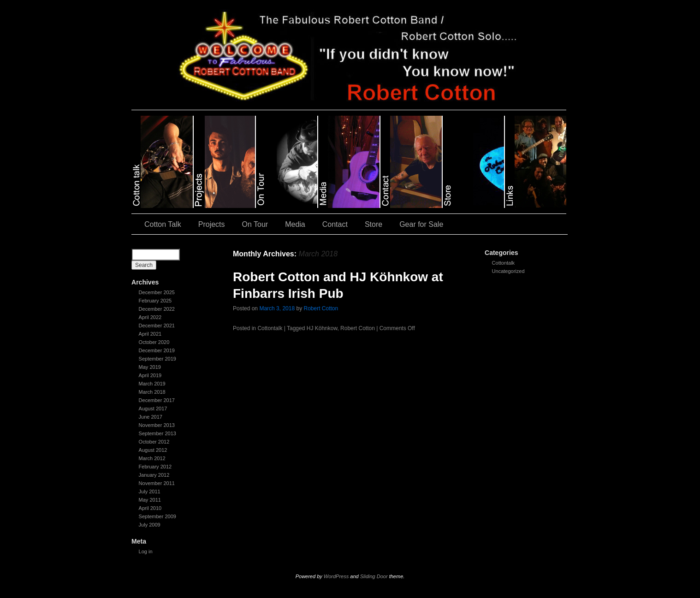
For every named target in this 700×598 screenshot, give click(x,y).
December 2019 (157, 350)
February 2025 (155, 301)
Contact (335, 224)
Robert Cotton (321, 308)
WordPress (336, 576)
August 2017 (153, 409)
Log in (146, 551)
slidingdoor (163, 162)
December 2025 (157, 292)
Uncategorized (508, 271)
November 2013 (157, 425)
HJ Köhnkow (322, 328)
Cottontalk (504, 263)
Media (295, 224)
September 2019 (157, 359)
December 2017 (157, 400)
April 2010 (150, 508)
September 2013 (157, 433)
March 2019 (152, 384)
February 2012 (155, 467)
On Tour (255, 224)
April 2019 (150, 375)
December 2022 (157, 309)
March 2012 (152, 458)
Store (374, 224)
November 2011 (157, 483)
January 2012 (154, 475)
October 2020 (154, 342)
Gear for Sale (421, 224)
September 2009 (157, 516)
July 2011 (150, 491)
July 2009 (150, 525)
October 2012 (154, 442)
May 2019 (150, 367)
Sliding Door (374, 576)
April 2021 (150, 334)
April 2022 (150, 317)
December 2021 (157, 326)
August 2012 (153, 450)
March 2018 (152, 392)
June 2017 (151, 417)
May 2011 (150, 500)
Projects (212, 224)
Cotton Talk (163, 224)
